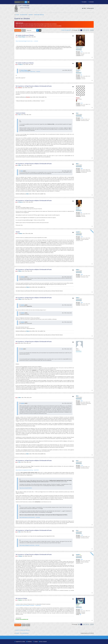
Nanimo (78, 605)
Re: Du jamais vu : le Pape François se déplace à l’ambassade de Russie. (34, 86)
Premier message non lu (66, 30)
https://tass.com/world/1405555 (26, 488)
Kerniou (78, 98)
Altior (77, 164)
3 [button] (85, 30)
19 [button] (91, 30)
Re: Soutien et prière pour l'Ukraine (25, 35)
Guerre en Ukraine (22, 18)
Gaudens (78, 232)
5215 (82, 103)
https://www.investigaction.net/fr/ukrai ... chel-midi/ (29, 545)
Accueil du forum (24, 633)
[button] (79, 30)
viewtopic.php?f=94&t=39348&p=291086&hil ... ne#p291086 (28, 605)
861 (81, 75)
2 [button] (83, 30)
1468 (82, 274)
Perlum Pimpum (79, 47)
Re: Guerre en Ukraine (21, 598)
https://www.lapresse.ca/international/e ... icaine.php (30, 517)
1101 (82, 52)
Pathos (78, 270)
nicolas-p (78, 70)
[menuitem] (91, 2)
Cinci (77, 113)
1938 (82, 237)
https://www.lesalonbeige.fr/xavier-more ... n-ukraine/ (27, 41)
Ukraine (18, 232)
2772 (82, 609)
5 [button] (88, 30)
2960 (82, 169)
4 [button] (86, 30)
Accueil (17, 633)
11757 (82, 118)
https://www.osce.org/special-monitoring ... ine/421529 (27, 470)
